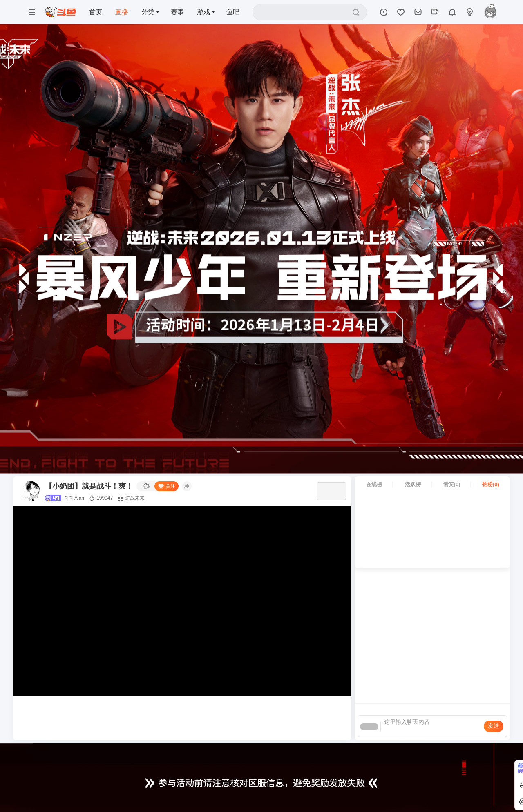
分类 (148, 12)
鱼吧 (233, 12)
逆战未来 (131, 498)
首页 (96, 12)
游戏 (203, 12)
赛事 (177, 12)
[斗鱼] (60, 12)
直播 (122, 12)
